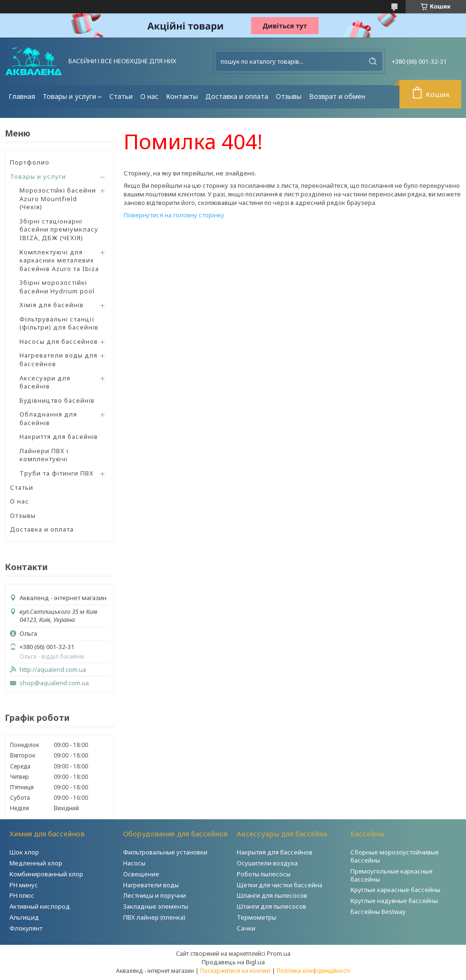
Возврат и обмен (337, 96)
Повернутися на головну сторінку (174, 215)
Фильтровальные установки (165, 852)
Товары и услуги (69, 96)
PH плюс (22, 895)
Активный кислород (40, 906)
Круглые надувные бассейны (394, 901)
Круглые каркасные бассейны (395, 890)
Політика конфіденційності (313, 971)
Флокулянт (26, 928)
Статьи (121, 96)
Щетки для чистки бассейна (280, 885)
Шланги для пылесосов (272, 895)
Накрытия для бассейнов (275, 852)
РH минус (24, 885)
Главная (22, 96)
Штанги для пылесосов (272, 906)
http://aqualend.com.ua (53, 670)
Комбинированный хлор (46, 874)
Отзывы (289, 96)
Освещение (141, 874)
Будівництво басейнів (57, 400)
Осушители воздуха (267, 863)
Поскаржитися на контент (235, 971)
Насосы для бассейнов (59, 341)
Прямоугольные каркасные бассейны (392, 875)
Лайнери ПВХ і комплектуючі (44, 455)
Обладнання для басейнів (48, 418)
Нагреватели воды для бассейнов (58, 359)
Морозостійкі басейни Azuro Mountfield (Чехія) (58, 199)
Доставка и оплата (237, 96)
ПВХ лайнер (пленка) (154, 917)
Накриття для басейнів (59, 437)
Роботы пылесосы (264, 874)
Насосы (134, 863)
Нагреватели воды (151, 885)
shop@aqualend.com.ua (54, 683)
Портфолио (30, 162)
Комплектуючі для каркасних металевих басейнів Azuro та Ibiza (59, 260)
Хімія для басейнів (52, 305)
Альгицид (24, 917)
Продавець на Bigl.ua (233, 962)
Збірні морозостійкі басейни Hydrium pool (57, 287)
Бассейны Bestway (378, 912)
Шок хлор (24, 852)
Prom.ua (279, 953)
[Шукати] (373, 61)
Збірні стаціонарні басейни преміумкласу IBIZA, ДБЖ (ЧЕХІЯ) (59, 229)
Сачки (246, 928)
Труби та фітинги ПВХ (57, 473)
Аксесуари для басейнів (45, 382)
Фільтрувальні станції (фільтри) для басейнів (59, 323)
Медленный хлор (36, 863)
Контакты (182, 96)
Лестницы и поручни (155, 895)
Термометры (257, 917)
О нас (149, 96)
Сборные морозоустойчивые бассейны (395, 856)
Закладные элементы (156, 906)
